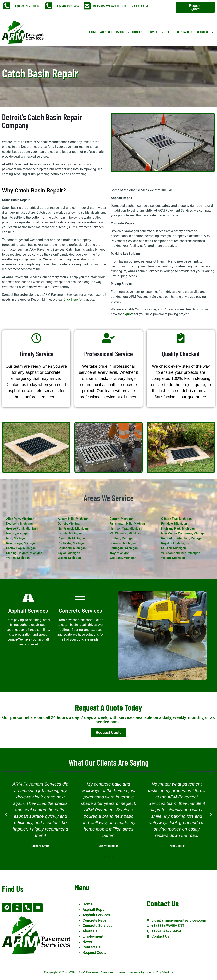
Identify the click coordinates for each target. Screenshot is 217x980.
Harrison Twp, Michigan (126, 528)
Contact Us (185, 32)
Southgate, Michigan (124, 548)
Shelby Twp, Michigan (21, 548)
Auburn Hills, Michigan (73, 519)
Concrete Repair (96, 920)
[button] (6, 814)
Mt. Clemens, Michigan (125, 533)
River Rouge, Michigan (21, 543)
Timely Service (36, 354)
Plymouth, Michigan (71, 538)
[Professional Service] (108, 338)
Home (93, 32)
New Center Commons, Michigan (184, 533)
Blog (170, 32)
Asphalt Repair (95, 910)
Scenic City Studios (159, 972)
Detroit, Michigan (69, 524)
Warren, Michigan (18, 558)
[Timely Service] (36, 338)
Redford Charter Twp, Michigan (182, 538)
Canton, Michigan (122, 519)
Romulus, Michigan (123, 543)
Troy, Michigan (119, 553)
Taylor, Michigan (69, 553)
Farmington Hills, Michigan (128, 524)
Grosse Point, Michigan (22, 528)
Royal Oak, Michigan (175, 543)
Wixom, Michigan (173, 558)
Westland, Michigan (123, 558)
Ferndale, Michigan (174, 524)
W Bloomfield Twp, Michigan (181, 553)
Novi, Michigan (16, 538)
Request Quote (95, 953)
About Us (205, 32)
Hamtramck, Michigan (73, 528)
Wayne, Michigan (69, 558)
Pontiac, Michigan (122, 538)
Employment (93, 936)
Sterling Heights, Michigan (24, 553)
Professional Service (108, 354)
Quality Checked (181, 354)
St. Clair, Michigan (174, 548)
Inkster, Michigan (18, 533)
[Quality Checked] (181, 338)
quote (129, 314)
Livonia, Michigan (70, 533)
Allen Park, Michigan (20, 519)
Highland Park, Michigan (178, 528)
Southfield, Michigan (72, 548)
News (87, 942)
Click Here (71, 299)
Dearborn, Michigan (19, 524)
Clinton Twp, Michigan (176, 519)
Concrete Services (148, 32)
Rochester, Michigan (72, 543)
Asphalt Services (115, 32)
